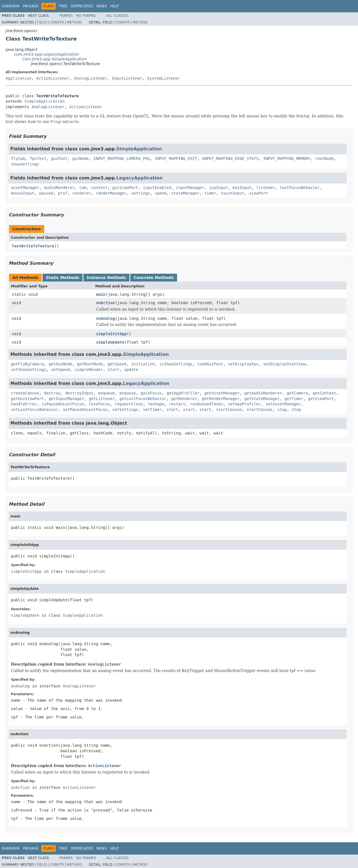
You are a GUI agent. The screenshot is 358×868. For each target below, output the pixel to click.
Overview (11, 6)
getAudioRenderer (263, 393)
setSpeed (60, 370)
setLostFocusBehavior (35, 410)
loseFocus (99, 404)
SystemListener (164, 78)
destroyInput (79, 393)
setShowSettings (29, 370)
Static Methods (63, 278)
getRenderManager (221, 399)
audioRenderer (59, 188)
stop (282, 410)
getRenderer (184, 399)
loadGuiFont (210, 364)
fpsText (38, 159)
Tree (63, 6)
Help (115, 6)
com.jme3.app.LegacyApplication (47, 54)
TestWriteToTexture (33, 246)
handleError (24, 404)
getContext (324, 393)
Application (19, 78)
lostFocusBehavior (300, 188)
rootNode (324, 159)
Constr (57, 22)
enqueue (106, 393)
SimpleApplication (44, 101)
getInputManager (66, 399)
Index (102, 6)
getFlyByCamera (27, 364)
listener (266, 188)
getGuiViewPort (27, 399)
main (101, 294)
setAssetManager (283, 404)
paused (46, 193)
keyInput (242, 188)
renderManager (111, 193)
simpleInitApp (112, 334)
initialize (143, 364)
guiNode (80, 159)
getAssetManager (222, 393)
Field (42, 22)
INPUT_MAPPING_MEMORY (287, 159)
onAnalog (106, 318)
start (114, 370)
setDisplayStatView (284, 364)
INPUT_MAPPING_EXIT (176, 159)
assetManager (25, 188)
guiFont (59, 159)
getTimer (294, 399)
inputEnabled (157, 188)
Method (75, 22)
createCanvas (25, 393)
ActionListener (53, 78)
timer (210, 193)
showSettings (25, 164)
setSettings (125, 410)
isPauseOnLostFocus (63, 404)
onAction (106, 303)
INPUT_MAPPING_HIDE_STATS (230, 159)
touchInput (232, 193)
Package (31, 6)
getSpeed (117, 364)
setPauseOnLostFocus (85, 410)
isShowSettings (176, 364)
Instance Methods (106, 278)
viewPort (258, 193)
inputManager (190, 188)
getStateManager (262, 399)
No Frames (86, 16)
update (131, 370)
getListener (102, 399)
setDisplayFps (243, 364)
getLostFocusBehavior (143, 399)
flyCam (18, 159)
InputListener (127, 78)
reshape (156, 404)
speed (161, 193)
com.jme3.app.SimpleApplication (55, 59)
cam (83, 188)
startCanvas (229, 410)
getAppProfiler (183, 393)
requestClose (129, 404)
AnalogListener (90, 78)
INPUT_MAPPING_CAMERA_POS (122, 159)
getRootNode (90, 364)
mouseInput (23, 193)
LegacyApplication (139, 178)
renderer (82, 193)
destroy (52, 393)
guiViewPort (125, 188)
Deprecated (82, 6)
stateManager (185, 193)
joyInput (218, 188)
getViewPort (321, 399)
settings (141, 193)
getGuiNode (60, 364)
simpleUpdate (110, 342)
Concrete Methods (154, 278)
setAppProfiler (244, 404)
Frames (66, 16)
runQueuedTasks (207, 404)
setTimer (152, 410)
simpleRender (89, 370)
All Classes (117, 16)
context (99, 188)
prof (63, 193)
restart (177, 404)
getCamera (297, 393)
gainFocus (151, 393)
